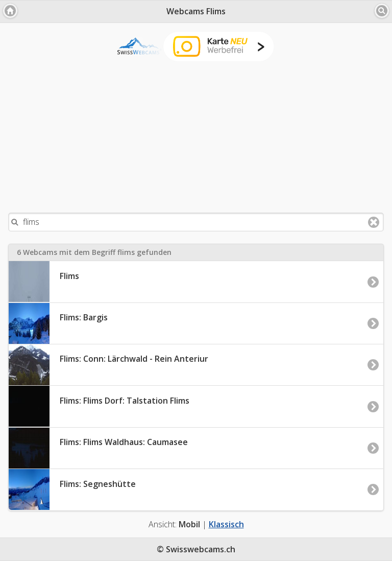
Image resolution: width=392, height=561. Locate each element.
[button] (10, 11)
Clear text (374, 222)
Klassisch (226, 524)
